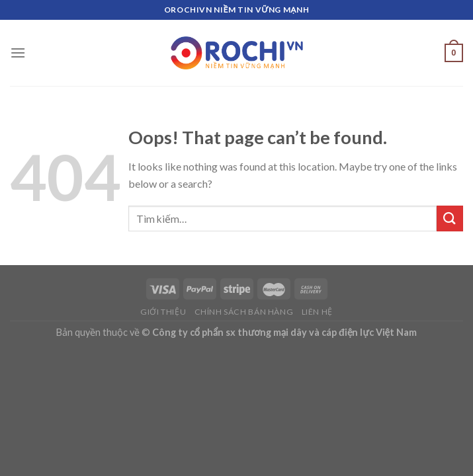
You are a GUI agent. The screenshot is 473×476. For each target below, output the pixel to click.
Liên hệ (317, 312)
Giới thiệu (163, 312)
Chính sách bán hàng (244, 312)
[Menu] (18, 53)
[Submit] (450, 218)
